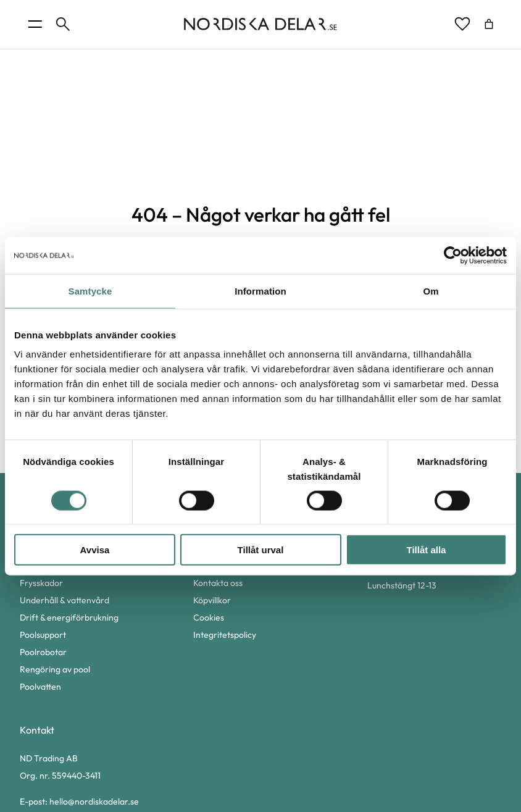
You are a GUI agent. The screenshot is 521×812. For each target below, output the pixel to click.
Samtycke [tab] (90, 291)
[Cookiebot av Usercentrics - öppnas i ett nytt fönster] (453, 255)
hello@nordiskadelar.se (94, 802)
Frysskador (41, 583)
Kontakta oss (218, 583)
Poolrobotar (43, 652)
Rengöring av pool (55, 669)
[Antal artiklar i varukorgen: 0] (489, 24)
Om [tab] (431, 291)
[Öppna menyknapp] (35, 24)
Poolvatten (40, 687)
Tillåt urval (261, 550)
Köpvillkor (212, 600)
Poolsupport (43, 635)
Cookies (209, 617)
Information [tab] (260, 291)
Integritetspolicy (225, 635)
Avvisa (95, 550)
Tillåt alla (427, 550)
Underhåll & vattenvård (65, 600)
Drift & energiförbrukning (69, 617)
